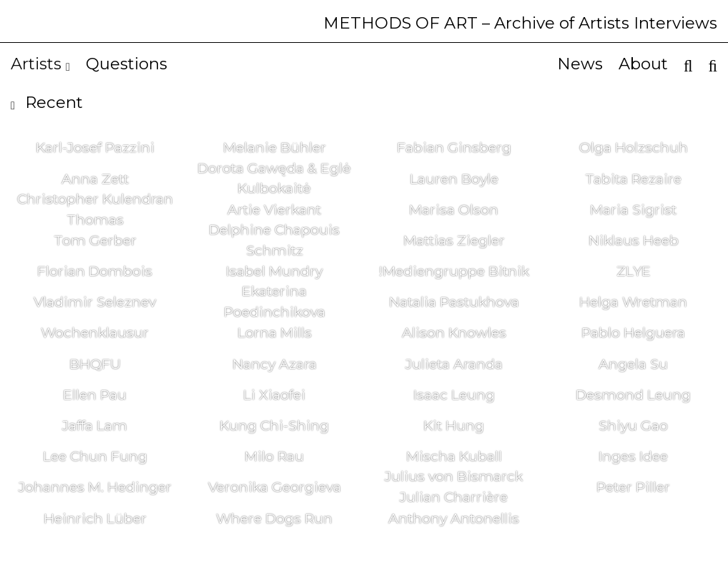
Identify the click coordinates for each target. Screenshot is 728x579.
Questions (127, 64)
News (580, 64)
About (643, 64)
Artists (40, 64)
